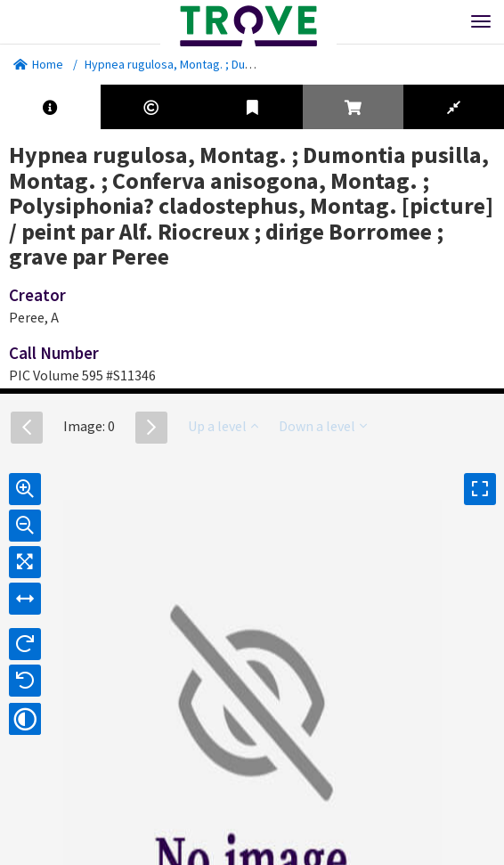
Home (38, 64)
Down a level (323, 426)
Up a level (223, 426)
